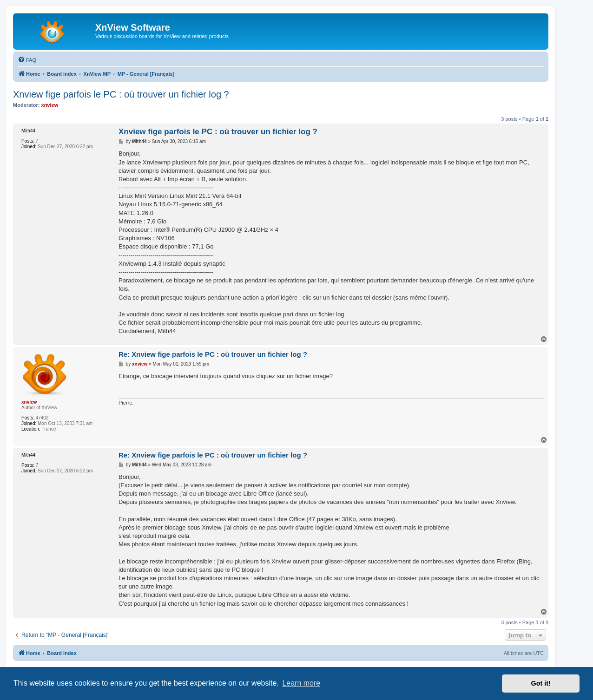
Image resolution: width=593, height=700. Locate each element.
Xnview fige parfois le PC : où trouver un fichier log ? (121, 94)
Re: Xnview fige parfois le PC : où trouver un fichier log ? (213, 354)
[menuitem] (27, 60)
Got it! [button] (541, 683)
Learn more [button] (301, 683)
